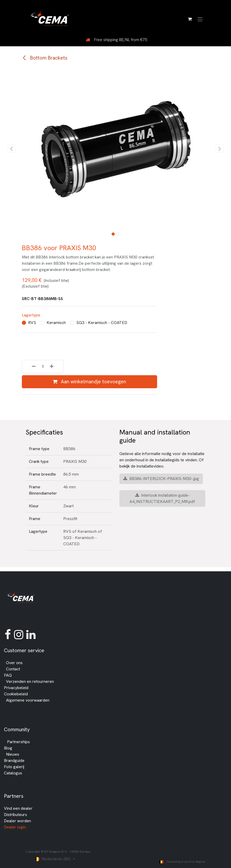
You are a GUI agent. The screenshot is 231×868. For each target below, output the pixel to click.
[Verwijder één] (30, 367)
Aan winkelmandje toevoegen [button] (89, 382)
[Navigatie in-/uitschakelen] (200, 19)
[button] (12, 148)
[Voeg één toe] (55, 367)
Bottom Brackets (45, 58)
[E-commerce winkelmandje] (190, 19)
